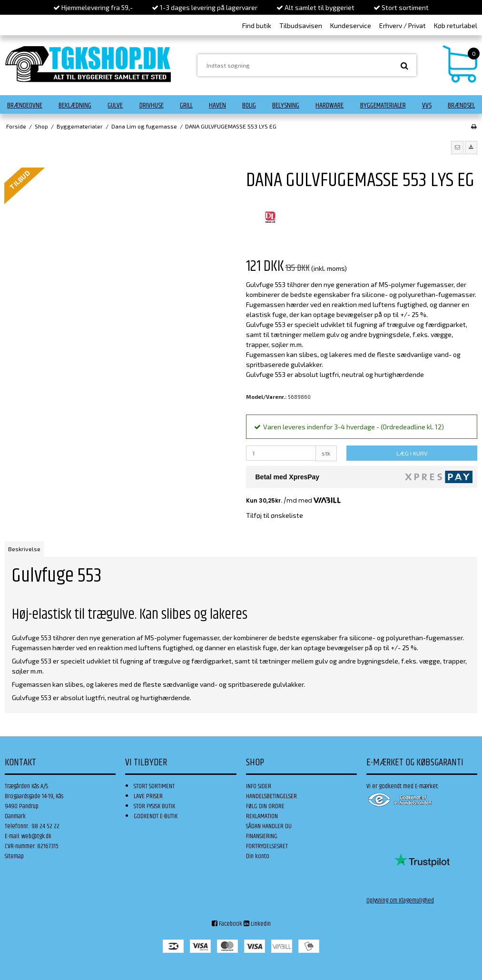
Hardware (330, 105)
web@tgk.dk (36, 836)
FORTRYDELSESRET (267, 846)
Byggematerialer (383, 105)
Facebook (227, 924)
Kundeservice (351, 25)
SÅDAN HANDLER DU (269, 826)
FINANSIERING (262, 836)
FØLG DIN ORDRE (265, 806)
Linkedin (257, 924)
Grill (186, 105)
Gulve (115, 105)
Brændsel (461, 105)
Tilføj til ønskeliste (275, 515)
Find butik (257, 25)
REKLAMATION (262, 816)
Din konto (258, 856)
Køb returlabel (456, 25)
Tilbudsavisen (301, 25)
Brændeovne (25, 105)
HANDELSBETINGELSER (271, 796)
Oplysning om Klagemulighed (400, 901)
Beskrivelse (24, 549)
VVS (427, 105)
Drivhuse (152, 105)
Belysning (286, 105)
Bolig (249, 105)
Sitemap (14, 856)
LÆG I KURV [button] (412, 453)
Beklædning (75, 105)
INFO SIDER (259, 786)
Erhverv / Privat (403, 25)
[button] (457, 148)
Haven (217, 105)
